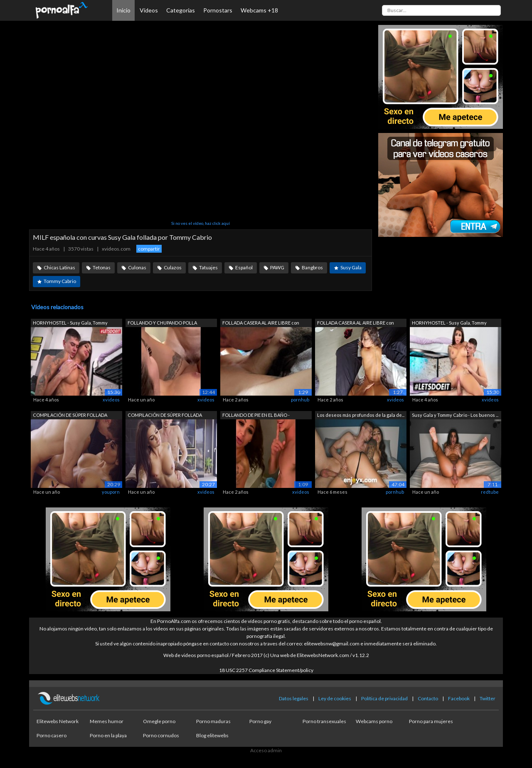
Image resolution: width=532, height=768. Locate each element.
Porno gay (260, 721)
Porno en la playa (108, 735)
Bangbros (312, 267)
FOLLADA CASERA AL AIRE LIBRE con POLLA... (261, 324)
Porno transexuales (324, 721)
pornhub (300, 400)
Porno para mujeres (431, 721)
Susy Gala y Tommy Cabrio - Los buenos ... (455, 415)
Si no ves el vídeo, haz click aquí (201, 223)
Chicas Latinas (59, 267)
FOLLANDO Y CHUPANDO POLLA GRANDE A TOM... (162, 324)
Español (244, 267)
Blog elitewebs (212, 735)
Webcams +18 (259, 10)
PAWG (277, 267)
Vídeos (149, 10)
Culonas (137, 267)
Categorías (181, 10)
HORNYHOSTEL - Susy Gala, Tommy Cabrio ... (70, 324)
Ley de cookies (335, 698)
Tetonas (102, 267)
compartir (149, 249)
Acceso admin (266, 750)
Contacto (428, 698)
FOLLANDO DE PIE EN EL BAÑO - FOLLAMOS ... (256, 416)
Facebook (459, 698)
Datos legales (294, 698)
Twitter (488, 698)
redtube (490, 492)
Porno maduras (213, 721)
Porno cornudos (161, 735)
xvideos (111, 400)
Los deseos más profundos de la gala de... (361, 415)
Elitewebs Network (58, 721)
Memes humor (107, 721)
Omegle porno (159, 721)
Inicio (123, 10)
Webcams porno (374, 721)
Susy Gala (351, 267)
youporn (111, 492)
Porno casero (52, 735)
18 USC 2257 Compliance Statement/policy (266, 670)
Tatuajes (208, 267)
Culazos (173, 267)
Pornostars (218, 10)
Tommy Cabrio (60, 281)
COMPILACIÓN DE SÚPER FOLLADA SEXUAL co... (70, 416)
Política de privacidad (384, 698)
